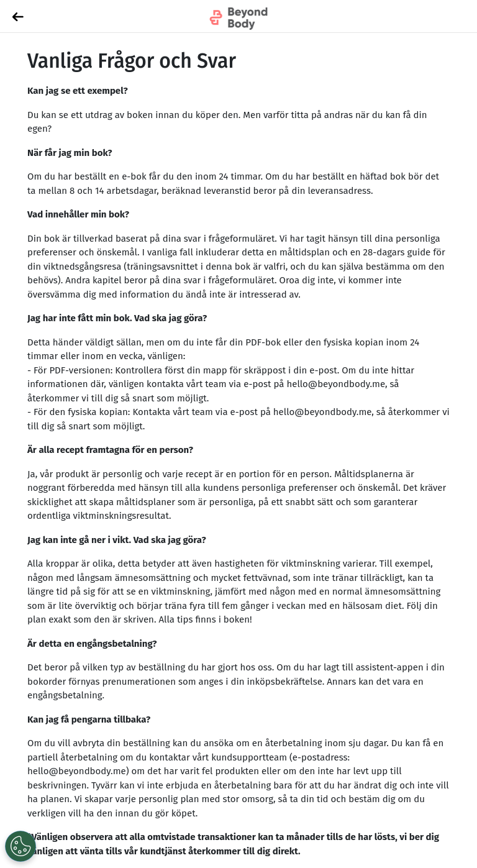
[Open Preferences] (20, 846)
